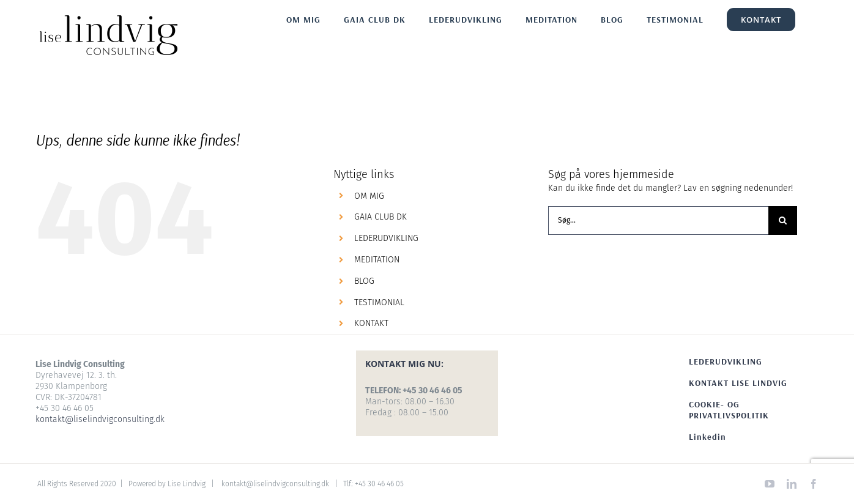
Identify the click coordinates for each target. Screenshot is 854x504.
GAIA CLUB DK (381, 217)
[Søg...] (658, 220)
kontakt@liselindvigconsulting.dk (100, 419)
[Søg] (783, 220)
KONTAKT (371, 323)
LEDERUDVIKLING (386, 238)
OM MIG (369, 196)
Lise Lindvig (187, 484)
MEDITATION (377, 260)
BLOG (364, 281)
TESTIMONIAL (379, 302)
